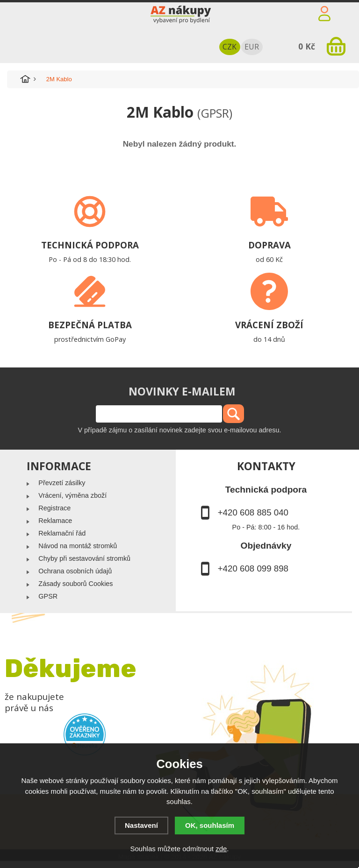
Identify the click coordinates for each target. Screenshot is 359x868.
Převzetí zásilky (62, 483)
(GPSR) (215, 113)
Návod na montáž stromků (78, 546)
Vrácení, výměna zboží (72, 495)
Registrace (54, 508)
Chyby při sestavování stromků (84, 558)
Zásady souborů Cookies (75, 584)
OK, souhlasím (210, 825)
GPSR (48, 596)
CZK (230, 47)
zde (221, 849)
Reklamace (55, 521)
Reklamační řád (62, 533)
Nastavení (141, 825)
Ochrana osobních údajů (75, 571)
